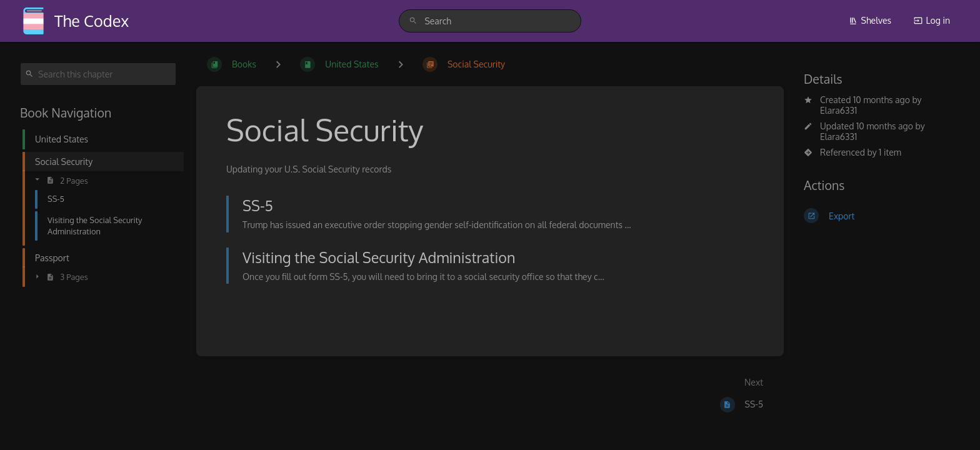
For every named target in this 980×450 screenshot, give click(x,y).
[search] (490, 21)
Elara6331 (838, 110)
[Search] (413, 21)
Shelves (870, 20)
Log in (932, 20)
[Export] (882, 216)
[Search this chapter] (98, 74)
